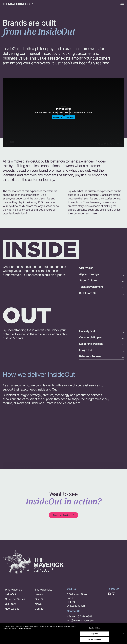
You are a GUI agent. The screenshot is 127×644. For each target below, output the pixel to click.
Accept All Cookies (95, 639)
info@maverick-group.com (82, 620)
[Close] (123, 633)
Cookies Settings (95, 628)
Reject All (95, 634)
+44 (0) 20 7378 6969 (80, 616)
